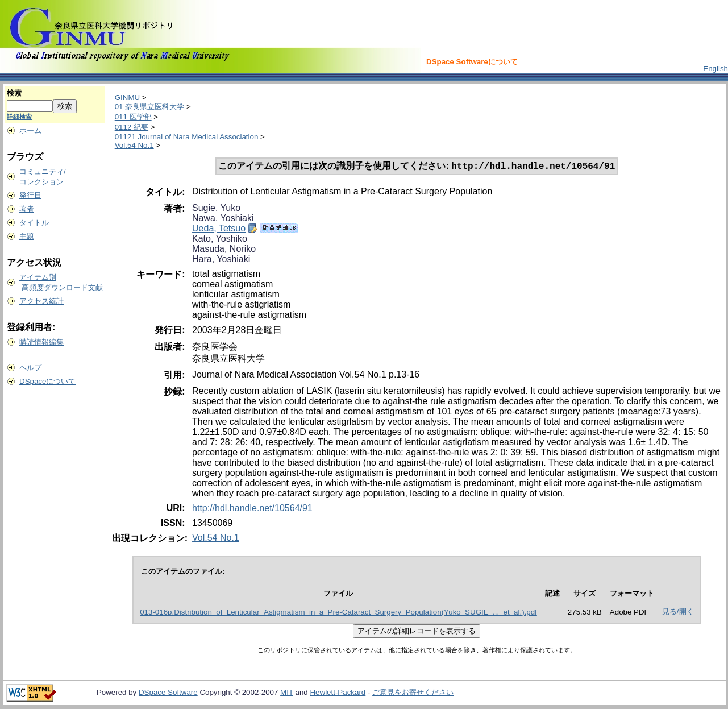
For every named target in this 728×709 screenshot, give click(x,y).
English (715, 69)
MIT (287, 693)
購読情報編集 (41, 342)
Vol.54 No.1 (134, 145)
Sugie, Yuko (216, 209)
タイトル (34, 223)
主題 (27, 236)
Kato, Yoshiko (220, 240)
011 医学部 (133, 117)
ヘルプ (30, 368)
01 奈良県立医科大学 (150, 107)
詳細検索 (19, 117)
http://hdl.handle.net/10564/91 (252, 509)
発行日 (30, 195)
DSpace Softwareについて (472, 62)
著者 (27, 209)
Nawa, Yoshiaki (223, 219)
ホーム (30, 130)
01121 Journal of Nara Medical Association (187, 137)
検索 (14, 93)
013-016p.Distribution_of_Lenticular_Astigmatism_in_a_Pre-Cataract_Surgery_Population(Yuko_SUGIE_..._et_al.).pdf (338, 613)
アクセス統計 (41, 301)
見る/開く (678, 613)
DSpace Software (168, 693)
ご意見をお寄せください (413, 693)
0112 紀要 (132, 127)
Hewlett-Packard (338, 693)
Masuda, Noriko (224, 250)
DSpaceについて (47, 381)
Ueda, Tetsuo (219, 229)
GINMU (127, 98)
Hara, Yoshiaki (221, 260)
